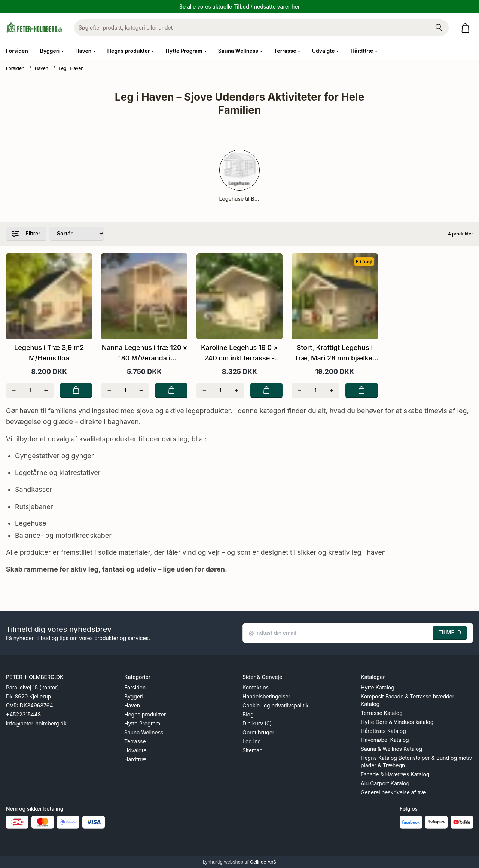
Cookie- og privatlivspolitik (276, 705)
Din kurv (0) (257, 723)
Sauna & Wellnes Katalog (391, 749)
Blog (248, 714)
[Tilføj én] (46, 390)
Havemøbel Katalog (385, 740)
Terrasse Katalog (382, 713)
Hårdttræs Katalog (383, 731)
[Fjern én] (14, 390)
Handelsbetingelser (266, 696)
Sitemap (253, 750)
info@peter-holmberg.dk (36, 723)
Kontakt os (256, 687)
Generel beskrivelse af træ (393, 792)
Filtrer (26, 234)
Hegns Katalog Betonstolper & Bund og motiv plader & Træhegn (416, 762)
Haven (42, 68)
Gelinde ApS (263, 862)
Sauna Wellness (144, 732)
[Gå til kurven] (467, 28)
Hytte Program (142, 723)
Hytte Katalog (378, 687)
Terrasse (135, 741)
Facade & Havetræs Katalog (395, 774)
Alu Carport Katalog (385, 783)
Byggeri (134, 696)
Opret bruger (258, 732)
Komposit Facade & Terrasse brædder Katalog (408, 700)
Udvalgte (135, 750)
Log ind (252, 741)
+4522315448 (23, 714)
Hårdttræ (135, 759)
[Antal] (30, 390)
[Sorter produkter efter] (77, 234)
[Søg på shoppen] (439, 28)
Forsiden (17, 51)
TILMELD (450, 632)
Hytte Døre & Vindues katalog (397, 722)
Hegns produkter (145, 714)
